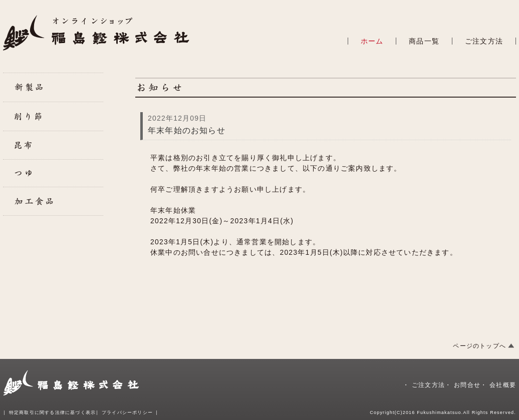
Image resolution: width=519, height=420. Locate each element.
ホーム (372, 41)
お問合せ (467, 385)
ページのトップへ (479, 346)
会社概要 (503, 385)
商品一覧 (424, 41)
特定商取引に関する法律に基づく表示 (52, 412)
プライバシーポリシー (127, 412)
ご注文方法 (484, 41)
